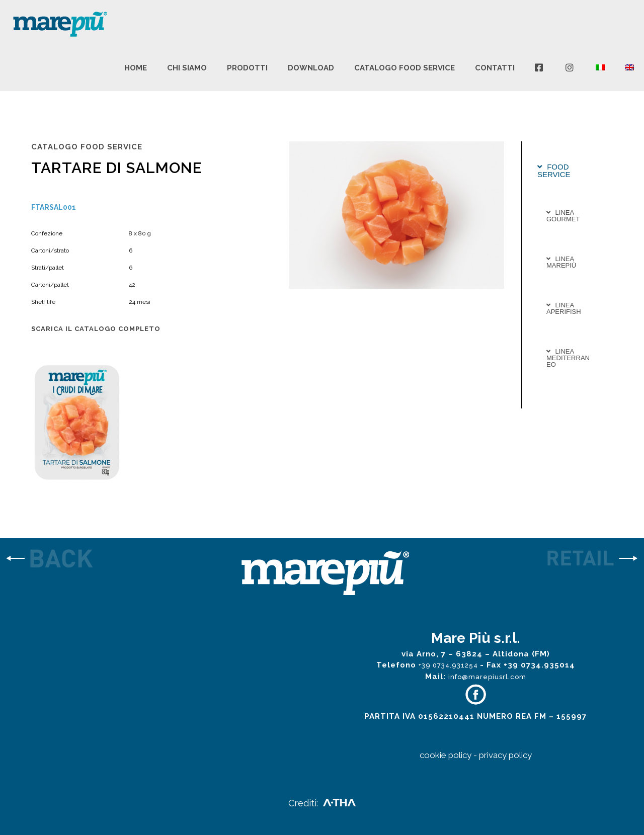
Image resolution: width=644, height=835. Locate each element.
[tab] (569, 171)
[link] (80, 560)
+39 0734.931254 (449, 665)
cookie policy (446, 755)
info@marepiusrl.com (487, 677)
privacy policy (505, 755)
